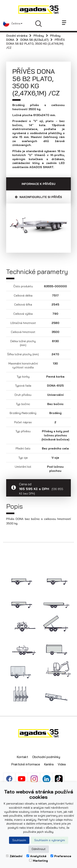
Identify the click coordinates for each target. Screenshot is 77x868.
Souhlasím (19, 840)
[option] (38, 225)
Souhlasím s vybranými (50, 840)
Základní (14, 856)
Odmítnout (39, 849)
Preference (61, 856)
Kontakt (22, 757)
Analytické (36, 856)
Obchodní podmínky (46, 757)
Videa (62, 764)
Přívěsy (39, 36)
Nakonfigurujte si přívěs (38, 197)
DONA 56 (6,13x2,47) (34, 40)
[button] (13, 24)
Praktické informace (26, 764)
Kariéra (49, 764)
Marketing (38, 861)
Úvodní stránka (17, 36)
